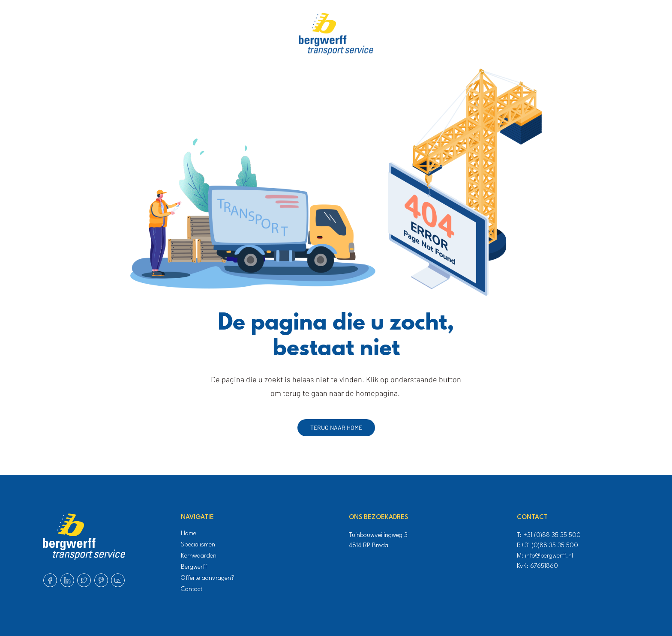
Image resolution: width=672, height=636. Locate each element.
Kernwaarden (199, 556)
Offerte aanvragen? (208, 578)
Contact (192, 589)
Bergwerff (194, 567)
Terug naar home (336, 427)
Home (189, 534)
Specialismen (198, 545)
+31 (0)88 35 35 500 (552, 535)
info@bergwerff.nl (549, 556)
